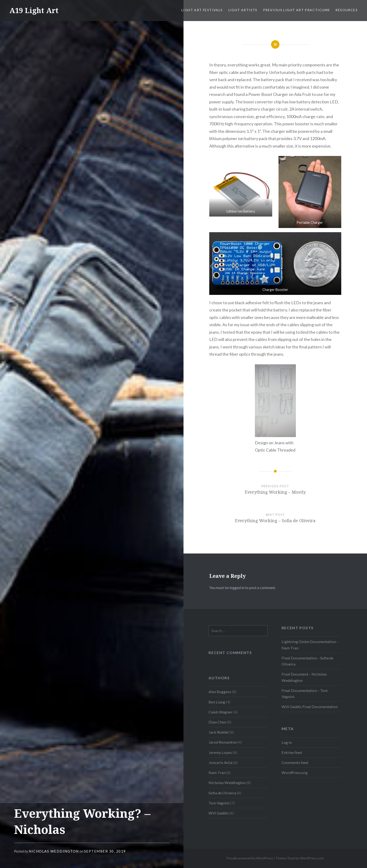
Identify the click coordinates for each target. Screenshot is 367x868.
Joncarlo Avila (220, 762)
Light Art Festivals (202, 10)
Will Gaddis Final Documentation (310, 707)
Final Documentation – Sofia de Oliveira (307, 661)
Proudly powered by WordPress (250, 858)
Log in (287, 742)
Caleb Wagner (220, 712)
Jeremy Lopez (220, 752)
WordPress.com (312, 858)
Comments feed (295, 762)
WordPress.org (295, 772)
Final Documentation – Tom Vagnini (305, 693)
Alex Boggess (220, 692)
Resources (347, 10)
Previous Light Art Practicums (297, 10)
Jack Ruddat (219, 732)
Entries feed (292, 752)
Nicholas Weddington (54, 851)
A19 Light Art (34, 10)
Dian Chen (217, 722)
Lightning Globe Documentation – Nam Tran (310, 645)
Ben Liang (217, 702)
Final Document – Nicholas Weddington (304, 677)
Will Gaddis (219, 813)
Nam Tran (217, 772)
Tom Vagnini (219, 803)
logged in (237, 588)
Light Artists (243, 10)
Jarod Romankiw (223, 742)
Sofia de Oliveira (222, 793)
